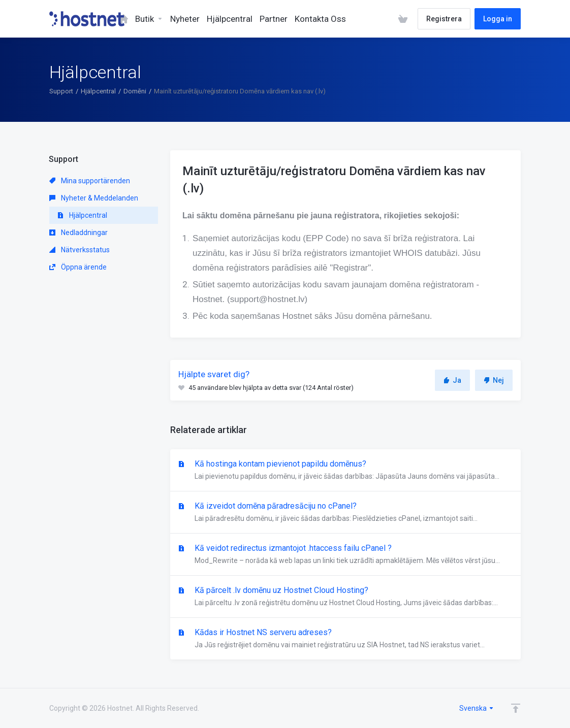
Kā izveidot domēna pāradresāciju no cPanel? (345, 513)
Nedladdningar (78, 233)
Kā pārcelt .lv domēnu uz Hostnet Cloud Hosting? (345, 597)
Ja (452, 380)
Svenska (477, 708)
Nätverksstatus (80, 250)
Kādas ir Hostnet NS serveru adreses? (345, 639)
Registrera (444, 19)
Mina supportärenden (90, 181)
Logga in (498, 19)
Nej (494, 380)
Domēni (135, 91)
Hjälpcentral (98, 91)
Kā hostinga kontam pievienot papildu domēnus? (345, 471)
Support (61, 91)
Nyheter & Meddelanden (94, 198)
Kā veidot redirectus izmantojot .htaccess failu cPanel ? (345, 555)
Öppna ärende (78, 267)
